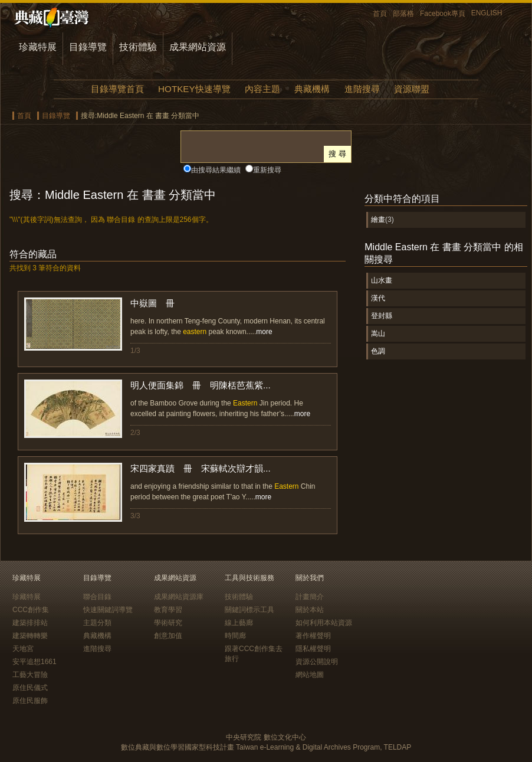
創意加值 (168, 636)
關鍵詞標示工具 (249, 610)
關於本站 (310, 610)
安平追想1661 (35, 662)
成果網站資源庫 (179, 597)
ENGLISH (487, 13)
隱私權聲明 (313, 649)
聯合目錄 (97, 597)
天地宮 (23, 649)
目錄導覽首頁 (117, 89)
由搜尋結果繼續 (216, 170)
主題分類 (97, 623)
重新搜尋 (267, 170)
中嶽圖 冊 (152, 303)
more (264, 332)
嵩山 (378, 333)
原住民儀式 (30, 688)
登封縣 (382, 316)
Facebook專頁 (443, 14)
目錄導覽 (88, 47)
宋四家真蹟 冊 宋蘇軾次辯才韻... (201, 468)
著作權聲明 (313, 636)
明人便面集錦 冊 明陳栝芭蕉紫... (201, 385)
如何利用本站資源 (324, 623)
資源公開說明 (317, 662)
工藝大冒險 (30, 675)
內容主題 (262, 89)
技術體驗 (138, 47)
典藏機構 (312, 89)
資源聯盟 (412, 89)
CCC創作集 (31, 610)
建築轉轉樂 (30, 636)
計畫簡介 (310, 597)
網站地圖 (310, 675)
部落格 (403, 14)
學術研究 (168, 623)
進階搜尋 (362, 89)
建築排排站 (30, 623)
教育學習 (168, 610)
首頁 (380, 14)
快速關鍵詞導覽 (108, 610)
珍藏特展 (38, 47)
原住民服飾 (30, 701)
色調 (378, 351)
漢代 (378, 298)
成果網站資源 (198, 47)
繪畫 (378, 220)
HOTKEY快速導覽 (194, 89)
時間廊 (235, 636)
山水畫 (382, 280)
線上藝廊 (239, 623)
